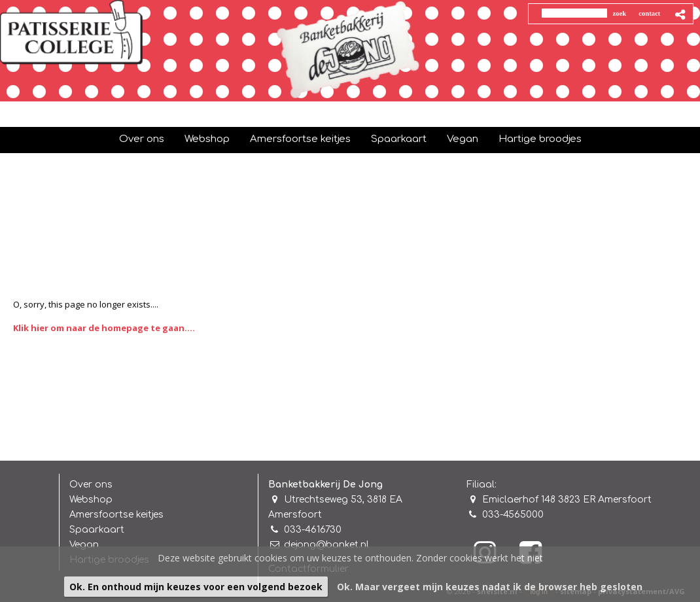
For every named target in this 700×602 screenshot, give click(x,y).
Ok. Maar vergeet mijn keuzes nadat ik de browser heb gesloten (490, 587)
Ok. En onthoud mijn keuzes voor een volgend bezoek (196, 587)
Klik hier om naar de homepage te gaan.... (104, 328)
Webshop (91, 500)
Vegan (84, 545)
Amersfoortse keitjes (116, 515)
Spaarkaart (97, 530)
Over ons (91, 485)
